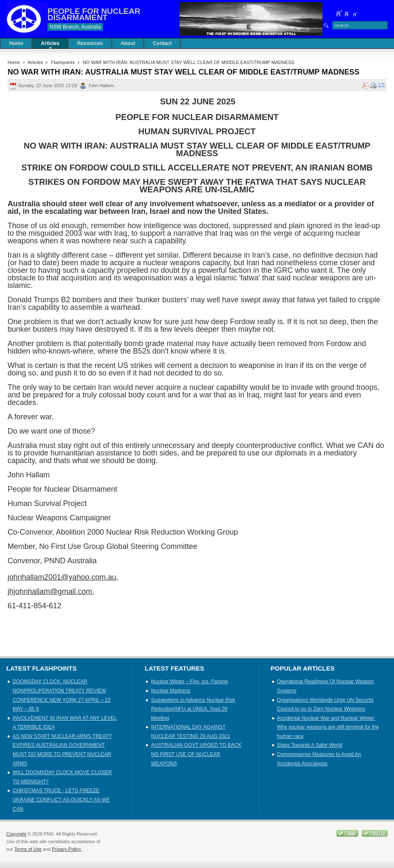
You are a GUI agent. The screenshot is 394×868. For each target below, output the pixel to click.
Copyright (16, 834)
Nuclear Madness (171, 691)
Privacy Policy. (67, 849)
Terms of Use (28, 849)
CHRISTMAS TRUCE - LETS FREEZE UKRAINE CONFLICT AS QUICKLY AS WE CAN (61, 800)
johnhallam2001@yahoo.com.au (62, 577)
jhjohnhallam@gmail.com (50, 591)
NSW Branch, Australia (75, 27)
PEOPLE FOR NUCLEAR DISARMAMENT (94, 14)
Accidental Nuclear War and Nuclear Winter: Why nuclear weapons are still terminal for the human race (328, 727)
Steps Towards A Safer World (310, 745)
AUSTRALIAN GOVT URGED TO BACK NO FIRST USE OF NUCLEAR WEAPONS (196, 754)
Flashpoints (63, 62)
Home (14, 62)
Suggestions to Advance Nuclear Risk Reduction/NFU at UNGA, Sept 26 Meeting (193, 709)
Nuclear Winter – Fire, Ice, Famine (189, 682)
